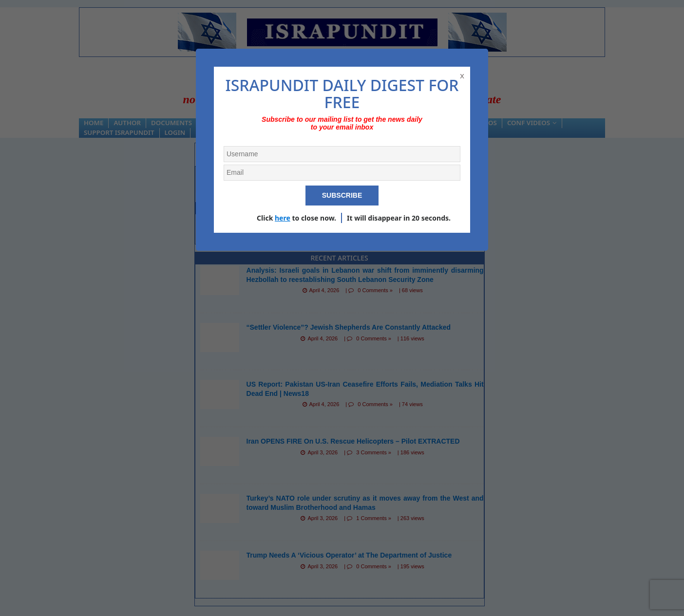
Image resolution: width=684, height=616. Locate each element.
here (283, 218)
